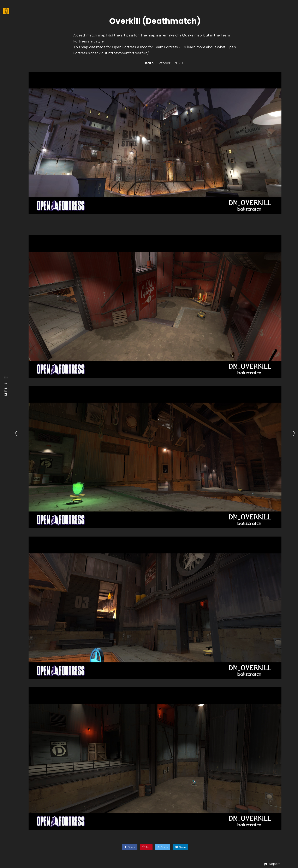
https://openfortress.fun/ (128, 53)
